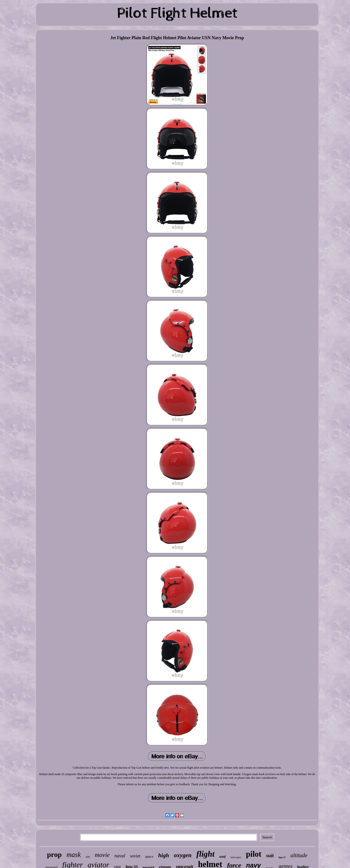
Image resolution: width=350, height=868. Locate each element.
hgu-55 (282, 857)
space (149, 856)
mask (74, 855)
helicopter (236, 857)
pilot (254, 854)
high (164, 855)
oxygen (183, 855)
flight (206, 854)
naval (120, 856)
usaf (222, 856)
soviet (135, 856)
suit (270, 855)
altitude (299, 855)
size (88, 857)
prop (54, 854)
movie (102, 855)
